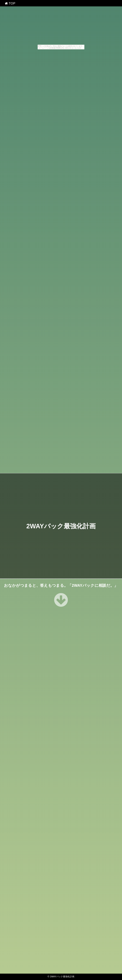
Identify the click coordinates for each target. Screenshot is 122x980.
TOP (10, 3)
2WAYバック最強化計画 (61, 526)
